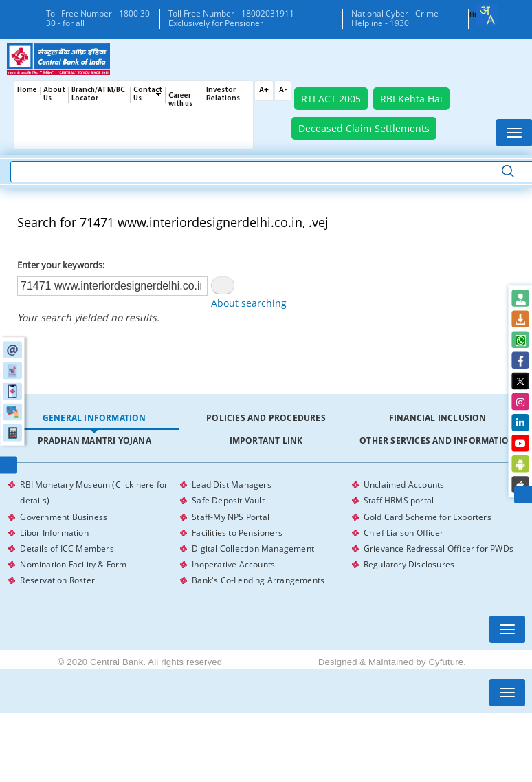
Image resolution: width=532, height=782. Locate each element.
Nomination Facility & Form (73, 560)
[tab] (94, 419)
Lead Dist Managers (232, 484)
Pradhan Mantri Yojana (95, 441)
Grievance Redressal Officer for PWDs (439, 544)
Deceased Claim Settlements (364, 128)
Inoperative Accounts (233, 560)
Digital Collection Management (253, 544)
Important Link (266, 441)
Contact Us (148, 95)
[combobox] (487, 15)
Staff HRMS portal (399, 499)
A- (283, 90)
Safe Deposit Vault (228, 499)
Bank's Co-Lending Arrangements (258, 575)
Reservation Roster (57, 575)
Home (27, 90)
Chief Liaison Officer (403, 529)
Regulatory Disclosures (409, 560)
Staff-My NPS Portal (231, 514)
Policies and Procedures (266, 418)
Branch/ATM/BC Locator (98, 95)
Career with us (180, 100)
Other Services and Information (437, 441)
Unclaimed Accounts (404, 484)
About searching (249, 303)
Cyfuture (446, 656)
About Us (54, 95)
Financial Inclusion (438, 418)
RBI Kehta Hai (411, 99)
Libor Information (54, 529)
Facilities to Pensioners (237, 529)
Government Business (64, 514)
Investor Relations (223, 95)
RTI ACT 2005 (331, 99)
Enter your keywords (60, 265)
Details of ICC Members (67, 544)
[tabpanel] (266, 530)
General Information (95, 418)
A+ (264, 90)
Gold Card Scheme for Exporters (428, 514)
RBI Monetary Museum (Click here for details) (94, 491)
